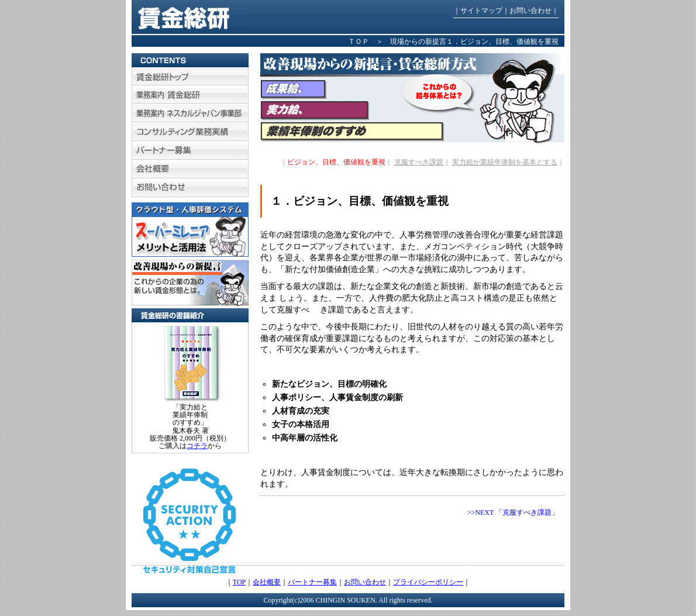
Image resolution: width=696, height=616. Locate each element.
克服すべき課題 (419, 162)
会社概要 (267, 582)
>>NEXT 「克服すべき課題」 (513, 512)
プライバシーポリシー (428, 582)
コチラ (197, 446)
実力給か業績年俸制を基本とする (505, 162)
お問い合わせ (530, 11)
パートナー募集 (312, 582)
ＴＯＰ (359, 42)
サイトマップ (481, 11)
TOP (239, 582)
